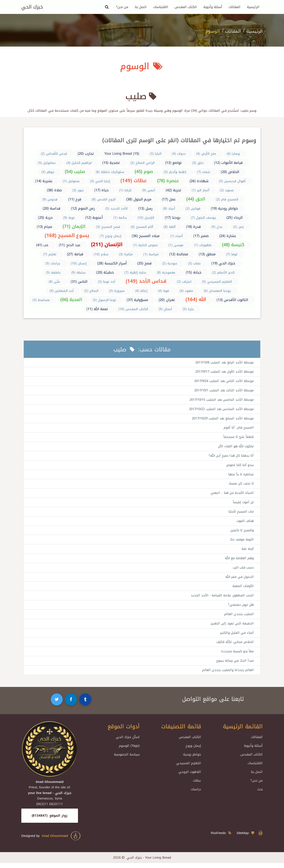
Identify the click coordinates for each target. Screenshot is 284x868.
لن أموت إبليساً (243, 505)
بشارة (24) (227, 236)
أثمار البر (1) (200, 190)
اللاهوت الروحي (190, 777)
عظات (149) (134, 181)
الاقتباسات (161, 7)
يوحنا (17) (172, 218)
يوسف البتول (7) (203, 218)
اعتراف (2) (184, 282)
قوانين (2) (193, 209)
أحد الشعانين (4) (62, 291)
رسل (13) (145, 208)
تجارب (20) (86, 154)
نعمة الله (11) (97, 309)
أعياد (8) (169, 209)
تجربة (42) (173, 190)
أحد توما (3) (106, 282)
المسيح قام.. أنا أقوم (239, 429)
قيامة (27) (75, 254)
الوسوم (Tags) (129, 751)
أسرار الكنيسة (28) (112, 263)
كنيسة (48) (233, 245)
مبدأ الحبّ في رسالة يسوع (234, 666)
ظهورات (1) (203, 245)
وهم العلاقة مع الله (239, 561)
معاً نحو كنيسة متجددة (237, 656)
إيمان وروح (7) (111, 236)
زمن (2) (238, 227)
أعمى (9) (149, 190)
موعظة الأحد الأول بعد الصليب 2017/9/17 (223, 372)
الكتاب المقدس (186, 7)
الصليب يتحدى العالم (239, 618)
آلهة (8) (170, 227)
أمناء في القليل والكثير (236, 637)
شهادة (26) (199, 181)
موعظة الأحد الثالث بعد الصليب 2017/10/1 (223, 391)
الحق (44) (196, 199)
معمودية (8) (166, 273)
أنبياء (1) (176, 236)
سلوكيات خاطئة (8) (110, 172)
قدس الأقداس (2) (54, 154)
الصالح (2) (91, 291)
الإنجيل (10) (146, 218)
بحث (260, 794)
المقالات (235, 7)
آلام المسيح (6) (142, 227)
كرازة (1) (125, 190)
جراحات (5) (53, 263)
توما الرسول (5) (104, 300)
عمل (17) (169, 199)
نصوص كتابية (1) (145, 245)
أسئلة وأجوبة (213, 7)
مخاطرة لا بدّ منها (241, 476)
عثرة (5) (188, 309)
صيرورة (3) (117, 291)
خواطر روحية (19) (224, 208)
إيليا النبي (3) (100, 181)
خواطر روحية (192, 759)
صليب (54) (75, 172)
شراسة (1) (151, 254)
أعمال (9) (165, 309)
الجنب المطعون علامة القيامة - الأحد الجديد (222, 599)
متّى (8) (54, 282)
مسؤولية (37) (137, 300)
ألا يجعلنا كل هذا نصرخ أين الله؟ (230, 457)
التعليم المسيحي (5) (217, 282)
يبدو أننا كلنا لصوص (240, 467)
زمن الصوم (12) (83, 208)
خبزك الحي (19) (223, 263)
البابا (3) (156, 154)
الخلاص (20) (230, 172)
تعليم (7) (50, 254)
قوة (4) (163, 291)
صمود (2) (227, 190)
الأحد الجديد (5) (116, 209)
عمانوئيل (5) (47, 163)
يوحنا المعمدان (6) (217, 291)
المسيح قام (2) (227, 199)
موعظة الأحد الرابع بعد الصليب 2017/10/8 (223, 363)
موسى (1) (176, 245)
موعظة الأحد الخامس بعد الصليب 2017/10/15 (221, 400)
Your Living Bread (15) (122, 154)
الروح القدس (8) (104, 199)
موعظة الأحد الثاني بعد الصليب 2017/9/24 (223, 382)
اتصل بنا (141, 7)
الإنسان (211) (107, 245)
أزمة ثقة (248, 552)
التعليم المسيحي (189, 768)
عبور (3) (78, 190)
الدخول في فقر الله (239, 580)
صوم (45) (144, 172)
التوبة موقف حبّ (242, 542)
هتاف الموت (245, 523)
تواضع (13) (173, 163)
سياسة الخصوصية (127, 759)
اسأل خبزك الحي (128, 742)
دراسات (196, 794)
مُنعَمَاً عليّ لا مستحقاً (238, 438)
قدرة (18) (194, 227)
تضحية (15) (111, 163)
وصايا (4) (233, 154)
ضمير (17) (201, 236)
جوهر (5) (48, 172)
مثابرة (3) (126, 254)
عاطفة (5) (53, 273)
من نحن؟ (122, 7)
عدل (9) (217, 227)
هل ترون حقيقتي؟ (240, 609)
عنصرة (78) (168, 181)
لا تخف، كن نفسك (241, 486)
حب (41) (42, 245)
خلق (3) (198, 163)
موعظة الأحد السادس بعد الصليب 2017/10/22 (220, 410)
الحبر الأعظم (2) (223, 273)
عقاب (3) (194, 263)
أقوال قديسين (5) (232, 181)
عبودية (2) (170, 263)
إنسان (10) (79, 263)
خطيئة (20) (105, 272)
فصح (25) (145, 263)
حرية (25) (45, 218)
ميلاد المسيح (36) (146, 236)
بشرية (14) (44, 181)
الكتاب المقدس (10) (133, 309)
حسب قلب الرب (243, 571)
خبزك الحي (32, 7)
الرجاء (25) (234, 218)
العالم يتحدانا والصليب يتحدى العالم (228, 675)
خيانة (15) (194, 272)
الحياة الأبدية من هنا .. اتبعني (232, 495)
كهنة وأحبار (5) (175, 172)
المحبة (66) (71, 299)
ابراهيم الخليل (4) (79, 163)
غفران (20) (167, 300)
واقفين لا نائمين (242, 533)
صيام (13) (45, 227)
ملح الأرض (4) (206, 154)
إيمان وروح (193, 751)
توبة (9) (69, 218)
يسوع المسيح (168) (67, 236)
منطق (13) (207, 254)
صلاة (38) (54, 190)
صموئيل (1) (71, 181)
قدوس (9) (50, 199)
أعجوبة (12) (94, 218)
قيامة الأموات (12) (228, 163)
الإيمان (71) (74, 226)
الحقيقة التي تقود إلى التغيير (232, 628)
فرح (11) (75, 199)
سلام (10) (101, 254)
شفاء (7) (204, 172)
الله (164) (196, 299)
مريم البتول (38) (139, 199)
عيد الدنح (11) (70, 245)
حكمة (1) (120, 218)
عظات (197, 786)
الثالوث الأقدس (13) (232, 300)
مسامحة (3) (41, 300)
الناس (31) (79, 282)
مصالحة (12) (179, 254)
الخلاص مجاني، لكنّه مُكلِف (235, 647)
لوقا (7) (232, 254)
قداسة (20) (52, 208)
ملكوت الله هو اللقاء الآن (235, 448)
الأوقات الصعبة (243, 590)
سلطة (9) (78, 273)
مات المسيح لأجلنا (241, 514)
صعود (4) (186, 291)
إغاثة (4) (141, 291)
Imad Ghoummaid (61, 841)
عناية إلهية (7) (135, 273)
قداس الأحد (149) (146, 281)
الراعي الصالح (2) (142, 163)
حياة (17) (102, 190)
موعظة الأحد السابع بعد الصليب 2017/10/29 (221, 419)
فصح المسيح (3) (108, 227)
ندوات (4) (179, 154)
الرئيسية (253, 7)
